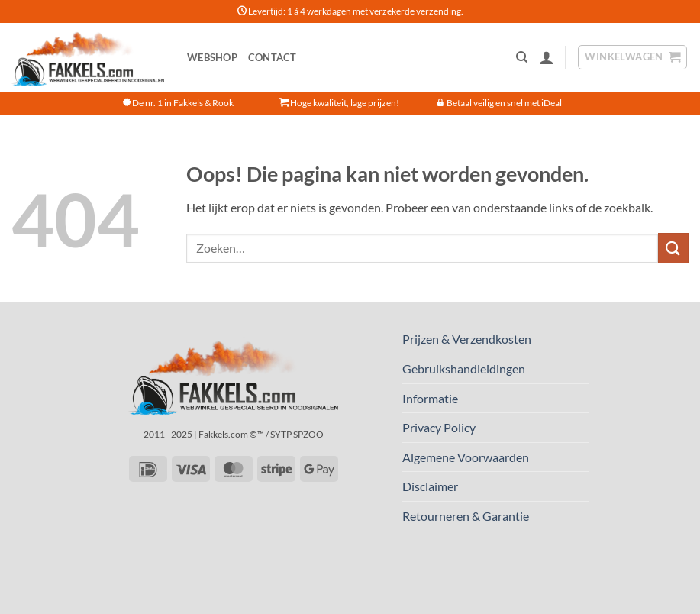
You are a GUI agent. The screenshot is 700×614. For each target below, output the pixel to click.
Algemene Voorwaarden (466, 457)
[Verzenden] (673, 248)
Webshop (212, 57)
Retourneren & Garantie (466, 516)
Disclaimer (430, 486)
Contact (273, 57)
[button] (547, 57)
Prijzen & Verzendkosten (467, 339)
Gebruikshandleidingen (464, 368)
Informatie (430, 398)
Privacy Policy (439, 427)
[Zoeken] (522, 57)
